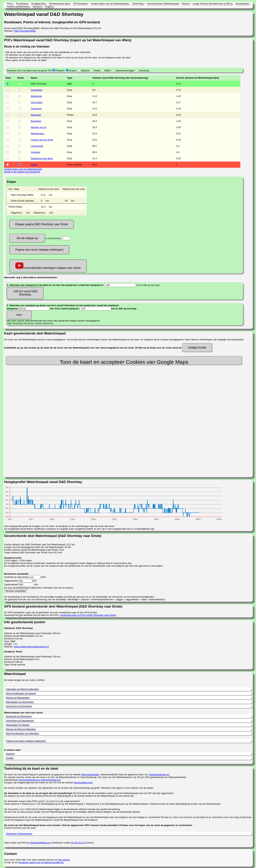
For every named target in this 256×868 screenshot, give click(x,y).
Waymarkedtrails (90, 775)
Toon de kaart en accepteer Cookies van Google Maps (124, 362)
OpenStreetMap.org (40, 843)
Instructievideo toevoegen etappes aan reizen (48, 266)
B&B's (108, 71)
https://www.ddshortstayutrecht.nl (31, 647)
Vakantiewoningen (125, 71)
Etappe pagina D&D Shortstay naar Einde (42, 224)
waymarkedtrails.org (29, 780)
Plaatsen (60, 71)
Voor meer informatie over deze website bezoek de (31, 860)
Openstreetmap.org (159, 775)
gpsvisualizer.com (83, 783)
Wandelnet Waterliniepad (19, 834)
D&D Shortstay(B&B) (25, 31)
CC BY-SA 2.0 (78, 843)
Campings (144, 71)
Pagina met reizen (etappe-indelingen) (39, 250)
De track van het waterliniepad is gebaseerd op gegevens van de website (43, 775)
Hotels (97, 71)
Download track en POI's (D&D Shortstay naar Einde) (88, 615)
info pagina (64, 860)
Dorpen (73, 71)
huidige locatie (197, 348)
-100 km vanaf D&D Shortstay (25, 293)
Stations (85, 71)
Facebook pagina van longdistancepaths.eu (41, 862)
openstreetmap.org (50, 780)
